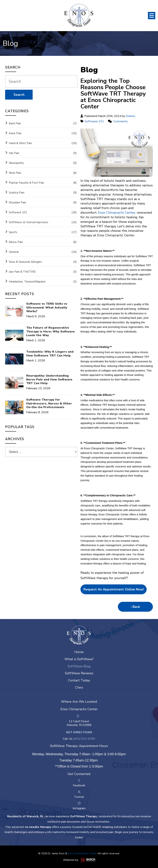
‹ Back (135, 607)
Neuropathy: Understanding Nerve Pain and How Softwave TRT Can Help (49, 380)
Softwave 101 (94, 121)
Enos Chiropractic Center (82, 853)
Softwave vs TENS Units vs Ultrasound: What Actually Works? (47, 308)
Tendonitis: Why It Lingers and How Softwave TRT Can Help (50, 354)
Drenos (131, 116)
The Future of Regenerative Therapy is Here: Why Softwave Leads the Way (50, 332)
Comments (121, 121)
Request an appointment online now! (114, 589)
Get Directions (79, 732)
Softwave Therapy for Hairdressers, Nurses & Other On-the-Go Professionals (49, 404)
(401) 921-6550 (84, 739)
